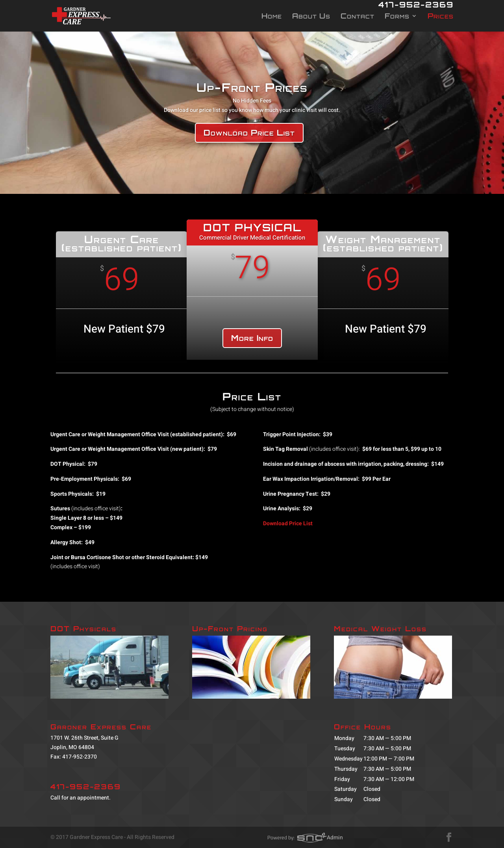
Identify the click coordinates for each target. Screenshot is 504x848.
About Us (311, 17)
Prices (441, 17)
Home (272, 17)
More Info (252, 338)
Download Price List (249, 133)
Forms (397, 17)
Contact (358, 17)
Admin (335, 838)
